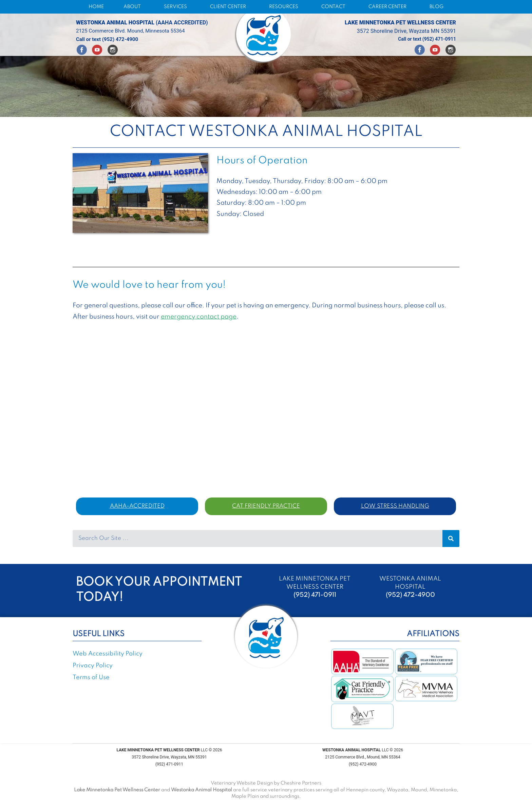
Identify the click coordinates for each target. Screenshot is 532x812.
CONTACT (335, 7)
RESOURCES (285, 7)
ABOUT (134, 7)
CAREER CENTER (389, 7)
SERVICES (177, 7)
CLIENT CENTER (230, 7)
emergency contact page (199, 317)
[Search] (451, 539)
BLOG (436, 7)
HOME (96, 7)
